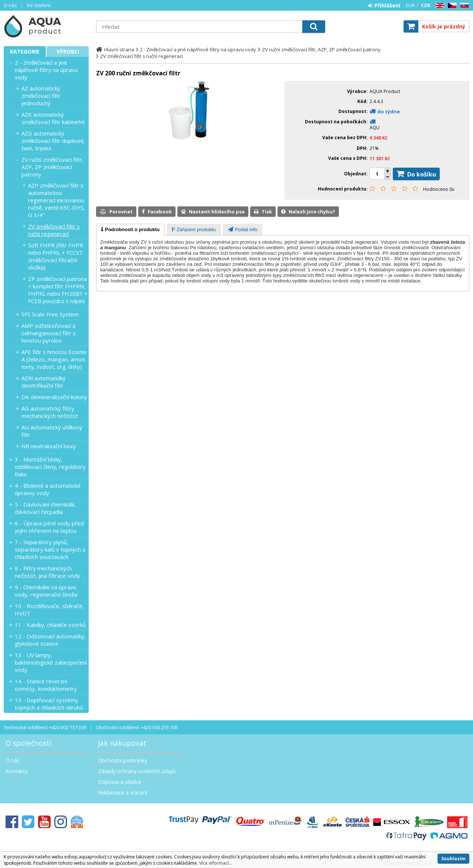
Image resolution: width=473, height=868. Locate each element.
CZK (426, 5)
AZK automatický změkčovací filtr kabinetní (53, 118)
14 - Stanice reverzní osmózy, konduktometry (46, 685)
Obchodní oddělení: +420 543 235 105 (137, 727)
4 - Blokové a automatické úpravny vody (48, 489)
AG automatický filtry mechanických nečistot (50, 412)
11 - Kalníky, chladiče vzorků (50, 625)
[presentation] (130, 230)
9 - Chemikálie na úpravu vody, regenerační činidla (46, 591)
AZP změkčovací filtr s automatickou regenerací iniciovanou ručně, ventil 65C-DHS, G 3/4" (57, 200)
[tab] (130, 230)
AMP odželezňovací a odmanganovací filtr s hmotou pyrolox (49, 333)
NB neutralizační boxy (49, 446)
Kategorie (25, 52)
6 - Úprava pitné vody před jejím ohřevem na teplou (49, 527)
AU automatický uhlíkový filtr (52, 431)
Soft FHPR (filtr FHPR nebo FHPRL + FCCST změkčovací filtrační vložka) (56, 256)
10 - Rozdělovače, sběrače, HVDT (49, 610)
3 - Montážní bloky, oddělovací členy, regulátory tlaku (50, 467)
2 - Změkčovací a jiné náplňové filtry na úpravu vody (46, 70)
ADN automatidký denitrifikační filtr (44, 382)
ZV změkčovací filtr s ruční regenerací (54, 230)
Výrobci (68, 52)
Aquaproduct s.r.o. (46, 26)
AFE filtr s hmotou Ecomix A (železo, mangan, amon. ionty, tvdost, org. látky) (54, 359)
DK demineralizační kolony (54, 397)
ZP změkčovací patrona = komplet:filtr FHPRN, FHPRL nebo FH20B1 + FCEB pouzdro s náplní (58, 290)
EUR (410, 5)
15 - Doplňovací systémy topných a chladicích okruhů (49, 704)
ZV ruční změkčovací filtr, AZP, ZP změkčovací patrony (52, 167)
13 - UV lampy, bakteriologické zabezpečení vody (51, 662)
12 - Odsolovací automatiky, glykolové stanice (50, 640)
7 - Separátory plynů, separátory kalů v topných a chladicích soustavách (50, 549)
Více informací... (216, 863)
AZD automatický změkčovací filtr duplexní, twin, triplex (53, 141)
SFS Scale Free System (50, 314)
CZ (451, 6)
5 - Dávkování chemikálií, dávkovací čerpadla (45, 508)
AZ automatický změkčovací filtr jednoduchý (41, 96)
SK (463, 6)
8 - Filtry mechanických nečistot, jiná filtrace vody (47, 572)
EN (439, 6)
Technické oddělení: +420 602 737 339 (45, 727)
